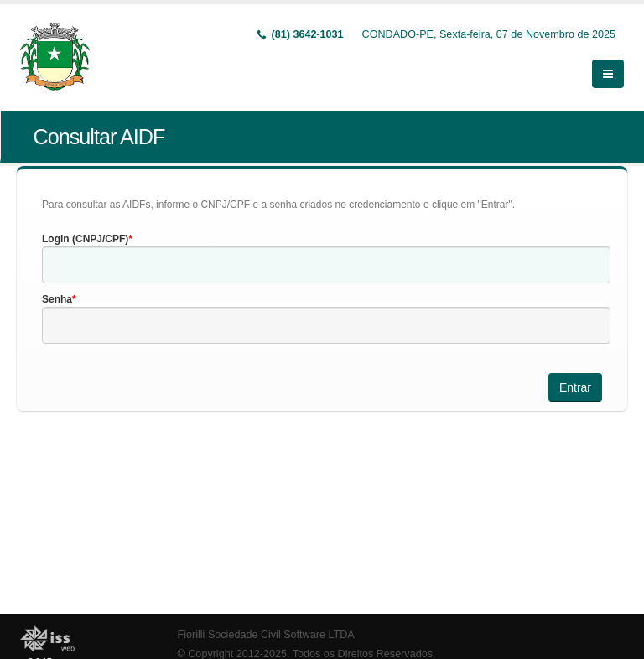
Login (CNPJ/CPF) (85, 239)
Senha (57, 299)
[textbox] (326, 265)
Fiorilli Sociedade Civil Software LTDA (266, 635)
